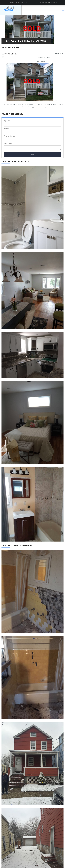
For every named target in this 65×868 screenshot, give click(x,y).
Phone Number (10, 136)
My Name (8, 121)
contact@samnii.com (18, 3)
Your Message (9, 144)
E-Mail (6, 129)
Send (32, 155)
